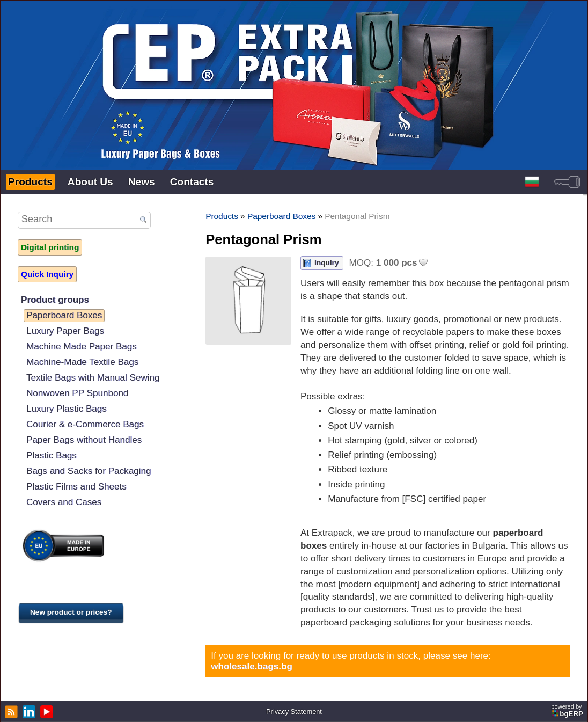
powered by (568, 710)
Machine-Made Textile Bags (82, 362)
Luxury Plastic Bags (67, 409)
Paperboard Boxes (64, 315)
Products (30, 182)
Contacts (192, 182)
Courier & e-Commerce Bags (85, 424)
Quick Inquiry (47, 274)
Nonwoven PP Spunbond (77, 393)
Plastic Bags (52, 455)
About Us (90, 182)
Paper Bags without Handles (84, 440)
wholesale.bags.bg (252, 666)
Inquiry (327, 263)
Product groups (55, 300)
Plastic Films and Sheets (76, 487)
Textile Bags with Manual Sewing (93, 378)
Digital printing (50, 247)
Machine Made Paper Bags (82, 347)
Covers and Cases (64, 502)
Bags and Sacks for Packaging (89, 471)
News (142, 182)
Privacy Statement (294, 712)
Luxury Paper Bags (65, 331)
